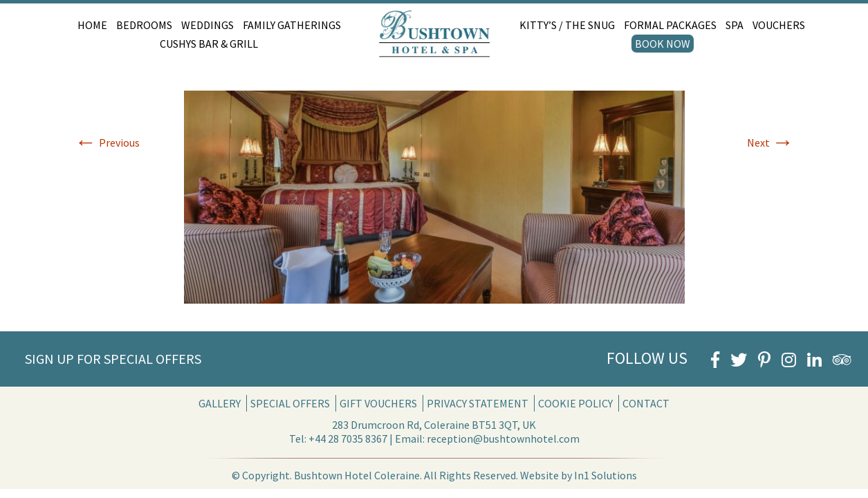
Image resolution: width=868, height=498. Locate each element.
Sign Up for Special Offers (113, 359)
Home (92, 25)
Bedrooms (144, 25)
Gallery (220, 403)
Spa (735, 25)
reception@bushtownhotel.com (503, 439)
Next (770, 142)
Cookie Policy (575, 403)
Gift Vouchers (378, 403)
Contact (646, 403)
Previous (107, 142)
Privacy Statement (478, 403)
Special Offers (290, 403)
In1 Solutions (606, 475)
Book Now (663, 44)
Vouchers (779, 25)
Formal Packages (670, 25)
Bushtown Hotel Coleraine (357, 475)
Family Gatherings (292, 25)
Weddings (207, 25)
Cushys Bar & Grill (209, 44)
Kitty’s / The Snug (567, 25)
